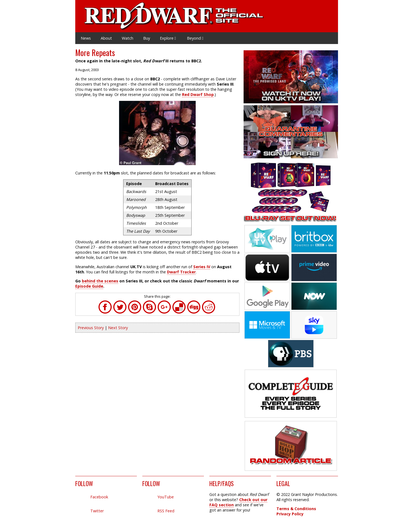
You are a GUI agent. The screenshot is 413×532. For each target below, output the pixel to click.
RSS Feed (166, 511)
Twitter (97, 511)
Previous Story (91, 328)
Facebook (99, 497)
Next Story (118, 328)
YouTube (166, 497)
